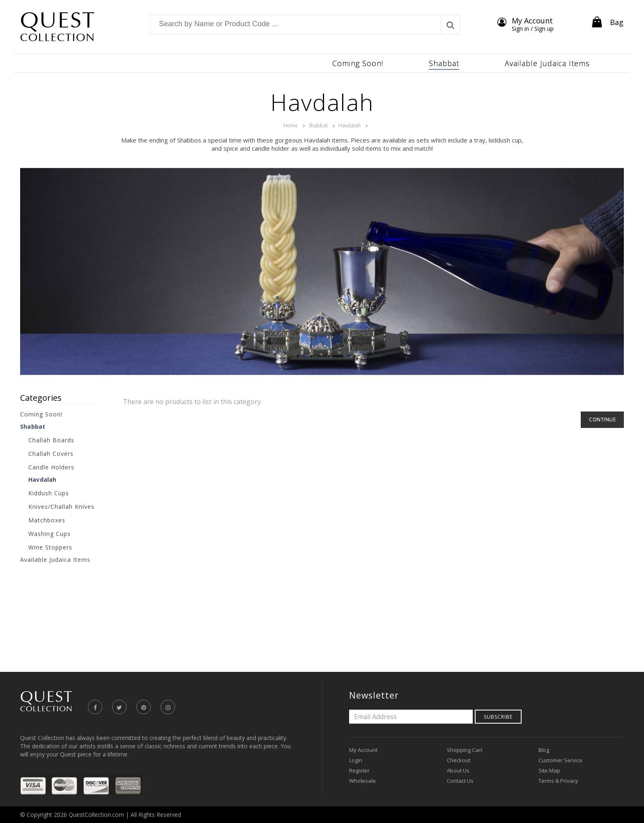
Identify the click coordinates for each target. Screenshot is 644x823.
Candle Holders (51, 467)
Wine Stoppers (50, 547)
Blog (544, 750)
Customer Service (560, 760)
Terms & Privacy (558, 781)
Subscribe (498, 717)
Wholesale (362, 781)
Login (356, 760)
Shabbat (318, 125)
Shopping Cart (465, 750)
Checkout (459, 760)
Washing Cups (49, 534)
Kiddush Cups (49, 493)
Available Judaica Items (55, 560)
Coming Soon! (41, 414)
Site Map (549, 770)
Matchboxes (47, 520)
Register (359, 770)
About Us (458, 770)
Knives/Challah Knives (61, 507)
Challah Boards (51, 440)
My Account (363, 750)
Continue (602, 420)
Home (291, 125)
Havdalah (350, 125)
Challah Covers (51, 454)
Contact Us (460, 781)
